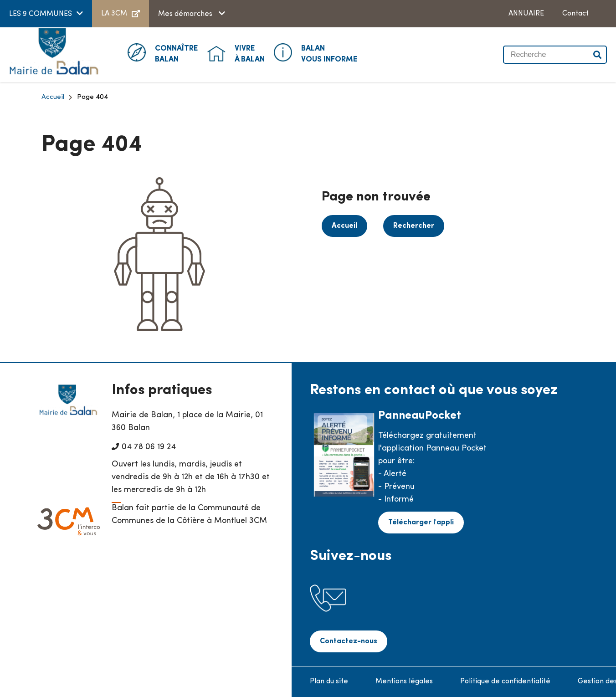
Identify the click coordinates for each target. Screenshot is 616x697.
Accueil (53, 97)
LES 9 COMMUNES (41, 14)
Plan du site (329, 682)
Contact (575, 14)
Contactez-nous (349, 641)
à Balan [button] (250, 53)
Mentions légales (404, 682)
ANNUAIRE (526, 14)
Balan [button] (177, 53)
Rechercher (414, 226)
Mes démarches (186, 14)
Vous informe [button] (329, 53)
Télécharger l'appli (421, 523)
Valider (598, 55)
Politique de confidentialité (505, 682)
